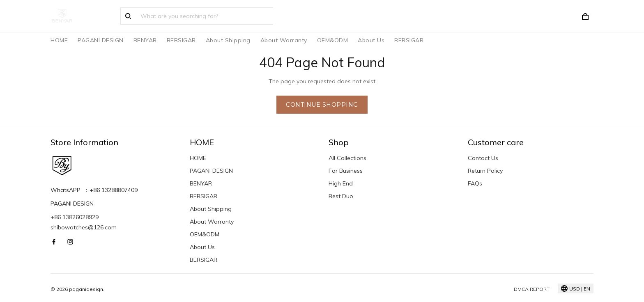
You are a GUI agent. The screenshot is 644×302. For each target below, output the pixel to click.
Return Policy (485, 171)
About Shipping (228, 40)
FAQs (475, 183)
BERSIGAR (181, 40)
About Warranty (284, 40)
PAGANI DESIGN (101, 40)
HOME (59, 40)
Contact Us (483, 158)
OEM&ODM (333, 40)
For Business (346, 171)
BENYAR (145, 40)
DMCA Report (532, 289)
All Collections (347, 158)
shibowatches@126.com (84, 227)
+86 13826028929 (75, 217)
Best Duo (341, 196)
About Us (371, 40)
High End (341, 183)
